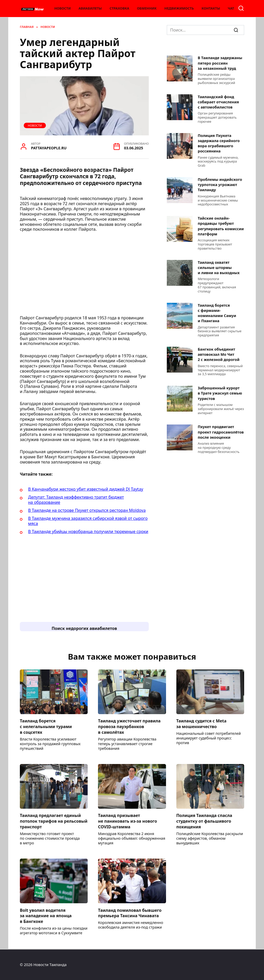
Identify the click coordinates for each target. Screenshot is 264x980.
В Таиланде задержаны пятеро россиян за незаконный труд (220, 63)
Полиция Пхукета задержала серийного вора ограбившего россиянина (219, 143)
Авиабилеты (90, 8)
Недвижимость (179, 8)
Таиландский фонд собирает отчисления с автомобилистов (218, 102)
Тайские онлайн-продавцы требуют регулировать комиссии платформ (221, 226)
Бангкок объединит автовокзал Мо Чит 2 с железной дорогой (219, 354)
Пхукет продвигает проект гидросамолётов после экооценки (221, 432)
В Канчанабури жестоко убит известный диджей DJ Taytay (86, 489)
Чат (231, 8)
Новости (62, 8)
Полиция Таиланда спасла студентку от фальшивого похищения (204, 822)
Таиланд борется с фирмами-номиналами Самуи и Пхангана (217, 313)
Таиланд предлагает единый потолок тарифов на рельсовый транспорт (54, 822)
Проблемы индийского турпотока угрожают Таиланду (220, 185)
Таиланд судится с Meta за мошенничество (201, 724)
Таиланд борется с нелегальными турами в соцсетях (46, 727)
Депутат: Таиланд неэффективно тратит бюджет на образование (76, 500)
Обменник (147, 8)
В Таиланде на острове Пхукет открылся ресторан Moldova (87, 510)
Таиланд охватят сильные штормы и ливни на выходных (219, 268)
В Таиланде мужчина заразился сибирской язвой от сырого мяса (88, 521)
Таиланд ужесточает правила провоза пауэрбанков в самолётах (129, 727)
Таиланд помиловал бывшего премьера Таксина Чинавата (130, 914)
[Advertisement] (84, 275)
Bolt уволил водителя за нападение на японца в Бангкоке (46, 917)
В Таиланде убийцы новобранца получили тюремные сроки (88, 531)
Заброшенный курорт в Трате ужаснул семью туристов (220, 393)
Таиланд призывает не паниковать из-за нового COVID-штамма (127, 822)
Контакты (211, 8)
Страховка (119, 8)
